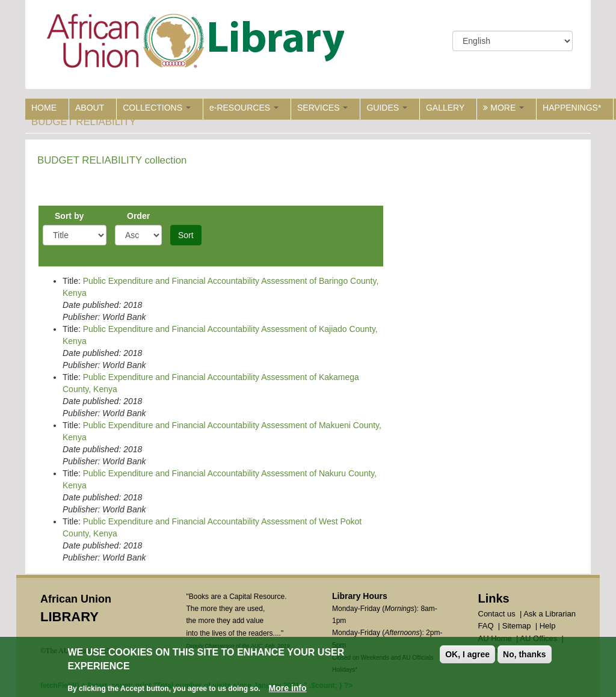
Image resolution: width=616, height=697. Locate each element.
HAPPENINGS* (572, 108)
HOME (44, 108)
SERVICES (322, 108)
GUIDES (387, 108)
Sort (186, 235)
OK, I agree (467, 656)
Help (548, 626)
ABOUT (90, 108)
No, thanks (525, 656)
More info (288, 689)
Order (138, 216)
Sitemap (517, 626)
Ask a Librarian (550, 614)
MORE (504, 108)
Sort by (69, 216)
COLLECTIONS (157, 108)
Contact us (497, 614)
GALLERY (445, 108)
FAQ (486, 626)
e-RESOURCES (244, 108)
